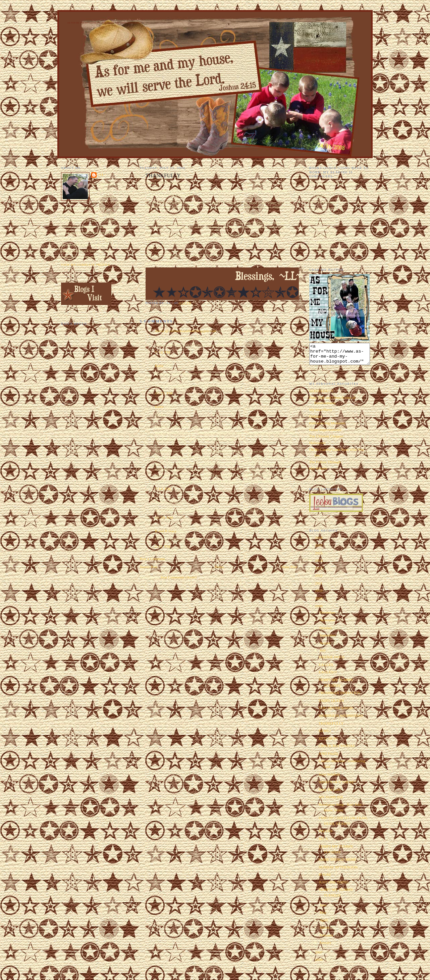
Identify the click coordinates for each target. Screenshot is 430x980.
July (323, 654)
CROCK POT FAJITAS (337, 750)
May (324, 916)
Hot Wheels (318, 472)
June (324, 909)
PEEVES (326, 835)
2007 (319, 956)
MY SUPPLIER (331, 801)
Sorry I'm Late (330, 793)
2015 (319, 557)
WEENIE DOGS (332, 661)
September (328, 639)
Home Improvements (325, 434)
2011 (319, 587)
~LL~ (102, 175)
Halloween (317, 447)
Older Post (289, 567)
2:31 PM (163, 546)
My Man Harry (321, 414)
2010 (319, 595)
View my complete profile (86, 265)
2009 (319, 602)
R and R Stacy (166, 531)
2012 (319, 579)
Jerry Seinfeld (329, 778)
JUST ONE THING (334, 886)
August (326, 647)
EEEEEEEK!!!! (321, 395)
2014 (319, 564)
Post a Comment (152, 559)
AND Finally (329, 757)
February (327, 939)
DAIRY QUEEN (331, 705)
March (325, 931)
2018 (319, 542)
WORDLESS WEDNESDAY (341, 720)
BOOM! (325, 878)
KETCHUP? (328, 742)
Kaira (159, 366)
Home (219, 567)
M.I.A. (324, 843)
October (326, 632)
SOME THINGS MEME (337, 863)
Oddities (316, 420)
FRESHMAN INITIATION (340, 697)
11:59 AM (164, 517)
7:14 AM (163, 489)
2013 (319, 572)
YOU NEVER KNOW (336, 712)
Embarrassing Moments (327, 427)
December (328, 616)
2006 (319, 964)
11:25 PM (164, 393)
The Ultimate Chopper (326, 440)
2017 (319, 549)
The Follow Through (325, 466)
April (324, 924)
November (328, 624)
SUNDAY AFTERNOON (338, 871)
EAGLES (326, 669)
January (326, 946)
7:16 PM (163, 352)
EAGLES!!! (328, 676)
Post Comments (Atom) (179, 577)
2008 (319, 610)
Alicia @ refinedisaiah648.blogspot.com (186, 331)
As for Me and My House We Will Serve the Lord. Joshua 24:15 (105, 23)
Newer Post (149, 567)
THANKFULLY (331, 727)
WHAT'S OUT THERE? (337, 786)
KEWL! (325, 735)
